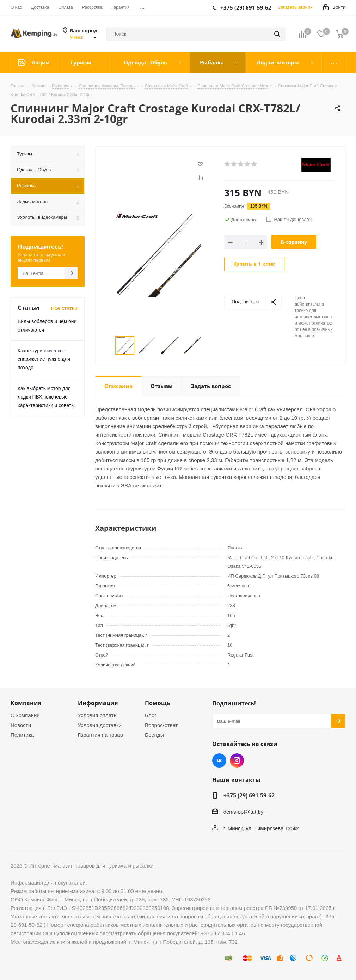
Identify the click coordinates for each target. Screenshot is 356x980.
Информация (98, 703)
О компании (25, 715)
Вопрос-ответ (161, 725)
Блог (151, 715)
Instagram (237, 760)
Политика (22, 735)
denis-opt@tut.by (244, 812)
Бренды (154, 735)
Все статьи (64, 308)
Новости (21, 725)
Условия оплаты (98, 715)
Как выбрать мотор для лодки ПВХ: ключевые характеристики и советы (46, 397)
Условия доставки (100, 725)
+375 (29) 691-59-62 (249, 795)
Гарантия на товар (100, 735)
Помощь (158, 703)
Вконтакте (219, 760)
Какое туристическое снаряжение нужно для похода (44, 359)
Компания (26, 703)
